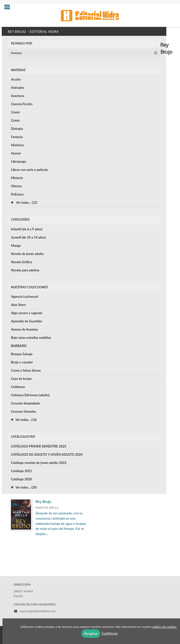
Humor (16, 153)
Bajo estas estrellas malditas (31, 338)
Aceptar (91, 633)
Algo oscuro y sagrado (27, 313)
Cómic (15, 112)
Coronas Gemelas (23, 411)
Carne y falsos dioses (26, 370)
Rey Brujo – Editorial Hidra (33, 32)
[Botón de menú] (9, 7)
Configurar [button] (110, 633)
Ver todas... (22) (24, 202)
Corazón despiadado (25, 403)
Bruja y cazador (22, 362)
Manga (16, 246)
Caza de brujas (21, 379)
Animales (18, 88)
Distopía (17, 129)
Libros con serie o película (29, 170)
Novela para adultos (25, 270)
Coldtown (18, 387)
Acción (16, 79)
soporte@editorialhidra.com (38, 611)
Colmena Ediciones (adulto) (30, 395)
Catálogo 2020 (21, 479)
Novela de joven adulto (27, 254)
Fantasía (84, 53)
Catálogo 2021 (21, 471)
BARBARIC (19, 346)
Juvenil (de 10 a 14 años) (28, 237)
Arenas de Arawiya (24, 329)
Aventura (18, 96)
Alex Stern (18, 305)
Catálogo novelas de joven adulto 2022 (39, 463)
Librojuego (18, 161)
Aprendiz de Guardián (26, 321)
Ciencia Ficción (22, 104)
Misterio (17, 178)
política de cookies (164, 627)
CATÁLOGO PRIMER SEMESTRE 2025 (39, 446)
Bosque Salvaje (22, 354)
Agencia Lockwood (24, 297)
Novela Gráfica (21, 262)
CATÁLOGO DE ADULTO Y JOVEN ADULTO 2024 (47, 454)
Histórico (18, 145)
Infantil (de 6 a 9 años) (27, 229)
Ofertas (16, 186)
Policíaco (17, 194)
